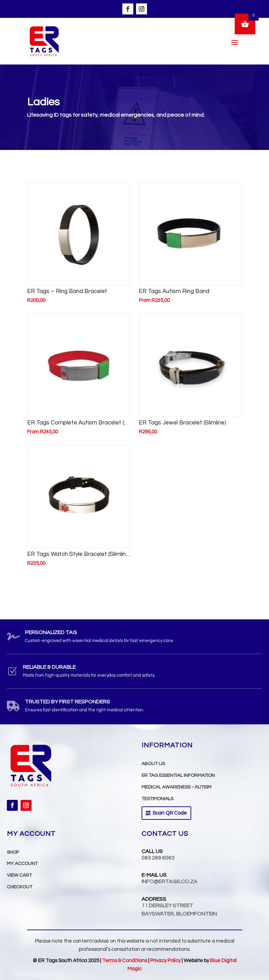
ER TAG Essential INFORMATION (178, 775)
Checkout (20, 887)
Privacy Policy (165, 961)
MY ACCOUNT (22, 864)
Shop (13, 852)
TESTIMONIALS (157, 799)
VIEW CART (19, 875)
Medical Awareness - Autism (176, 787)
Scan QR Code (170, 813)
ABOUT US (153, 764)
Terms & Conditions (125, 961)
